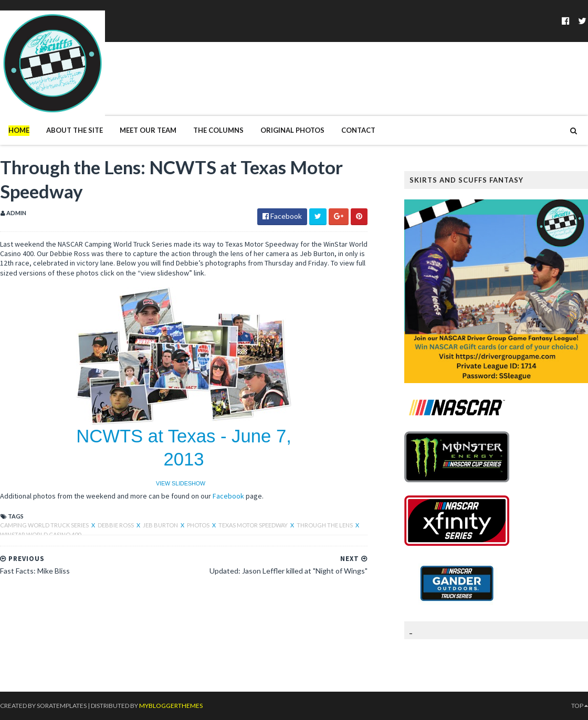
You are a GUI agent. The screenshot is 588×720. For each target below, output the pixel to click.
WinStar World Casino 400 (40, 534)
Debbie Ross (116, 525)
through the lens (325, 525)
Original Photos (292, 130)
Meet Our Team (148, 130)
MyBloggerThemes (171, 706)
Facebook (228, 496)
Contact (358, 130)
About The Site (75, 130)
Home (19, 130)
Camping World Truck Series (45, 525)
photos (199, 525)
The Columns (218, 130)
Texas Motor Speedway (254, 525)
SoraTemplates (62, 706)
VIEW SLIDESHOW (181, 483)
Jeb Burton (161, 525)
